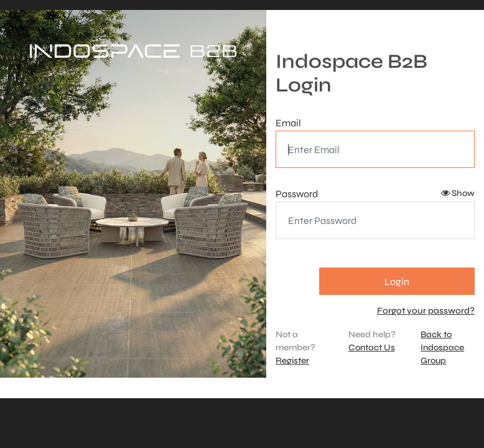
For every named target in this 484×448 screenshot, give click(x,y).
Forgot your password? (426, 311)
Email (288, 123)
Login (397, 282)
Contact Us (372, 348)
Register (292, 361)
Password (297, 194)
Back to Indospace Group (442, 348)
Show (458, 193)
